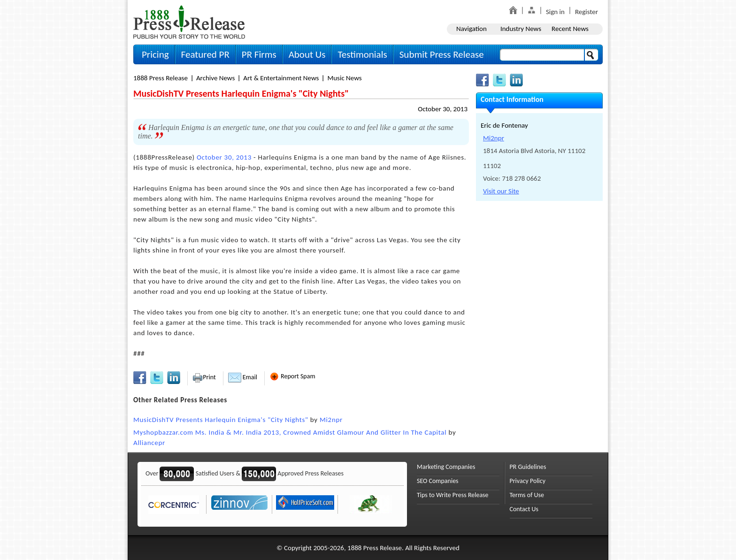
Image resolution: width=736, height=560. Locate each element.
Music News (344, 78)
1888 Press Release (161, 78)
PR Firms (259, 54)
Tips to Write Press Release (453, 495)
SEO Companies (438, 481)
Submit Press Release (442, 54)
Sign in (555, 12)
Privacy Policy (528, 481)
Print (204, 377)
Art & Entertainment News (281, 78)
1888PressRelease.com (189, 22)
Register (586, 12)
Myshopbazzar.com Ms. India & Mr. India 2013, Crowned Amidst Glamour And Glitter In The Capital (290, 432)
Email (243, 377)
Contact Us (524, 509)
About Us (307, 54)
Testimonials (362, 54)
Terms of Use (527, 495)
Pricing (155, 54)
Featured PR (205, 54)
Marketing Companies (446, 467)
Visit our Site (501, 191)
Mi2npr (331, 420)
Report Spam (292, 376)
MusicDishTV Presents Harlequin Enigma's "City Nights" (221, 420)
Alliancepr (149, 443)
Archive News (215, 78)
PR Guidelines (528, 467)
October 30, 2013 (443, 109)
